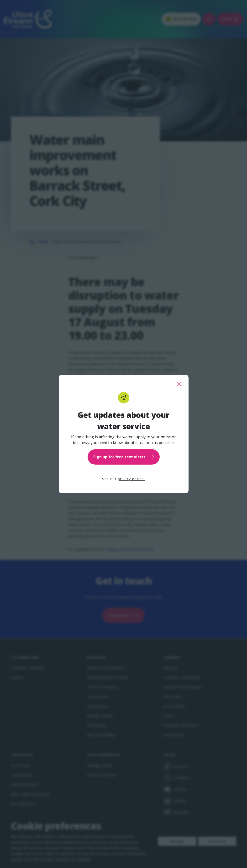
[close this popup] (179, 384)
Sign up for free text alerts (124, 457)
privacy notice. (131, 479)
